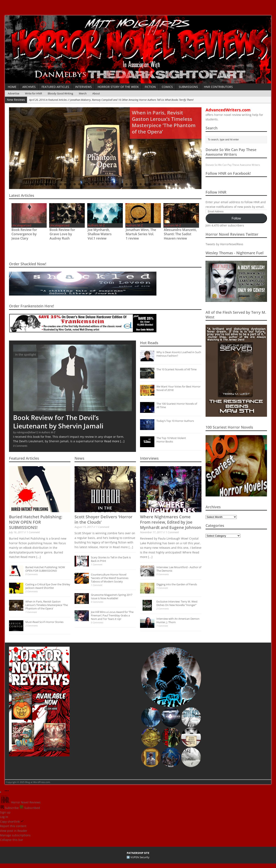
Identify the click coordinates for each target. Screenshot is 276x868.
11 (79, 184)
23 (136, 184)
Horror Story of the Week (118, 87)
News (79, 458)
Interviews (83, 87)
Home (12, 87)
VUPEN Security (140, 857)
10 (75, 184)
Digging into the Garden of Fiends (177, 584)
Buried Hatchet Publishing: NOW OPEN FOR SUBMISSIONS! (36, 522)
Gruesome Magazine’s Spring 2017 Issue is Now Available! (112, 596)
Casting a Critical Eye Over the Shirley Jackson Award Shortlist (48, 586)
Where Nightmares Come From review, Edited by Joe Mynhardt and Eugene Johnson (171, 522)
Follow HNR (216, 192)
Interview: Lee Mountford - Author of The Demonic (179, 569)
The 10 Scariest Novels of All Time (176, 369)
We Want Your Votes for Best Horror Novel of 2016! (178, 388)
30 (169, 184)
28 (159, 184)
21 (126, 184)
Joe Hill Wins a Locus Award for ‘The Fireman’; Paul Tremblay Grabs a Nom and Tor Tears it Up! (112, 615)
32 (178, 184)
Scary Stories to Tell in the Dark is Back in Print (111, 559)
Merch (83, 93)
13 (89, 184)
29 (164, 184)
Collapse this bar (12, 840)
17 (108, 184)
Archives (29, 87)
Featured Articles (55, 87)
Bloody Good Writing (60, 93)
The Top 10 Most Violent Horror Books (171, 440)
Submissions (188, 87)
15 (98, 184)
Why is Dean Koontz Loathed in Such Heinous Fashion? (179, 354)
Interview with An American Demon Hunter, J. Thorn (178, 620)
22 (131, 184)
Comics (167, 87)
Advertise (14, 93)
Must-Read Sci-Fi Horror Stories (44, 622)
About (96, 93)
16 (103, 184)
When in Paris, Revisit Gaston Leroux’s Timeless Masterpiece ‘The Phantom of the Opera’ (47, 605)
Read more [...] (114, 441)
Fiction (150, 87)
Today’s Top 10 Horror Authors (175, 421)
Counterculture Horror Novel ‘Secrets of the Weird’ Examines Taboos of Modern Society (110, 578)
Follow (236, 218)
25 (145, 184)
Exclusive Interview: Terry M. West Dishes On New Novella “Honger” (177, 603)
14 (93, 184)
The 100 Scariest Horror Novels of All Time (177, 405)
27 (155, 184)
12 (84, 184)
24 (141, 184)
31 (174, 184)
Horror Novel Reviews (20, 802)
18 (112, 184)
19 (117, 184)
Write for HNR (33, 93)
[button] (171, 677)
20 (122, 184)
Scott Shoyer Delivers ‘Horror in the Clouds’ (103, 519)
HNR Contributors (218, 87)
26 (150, 184)
